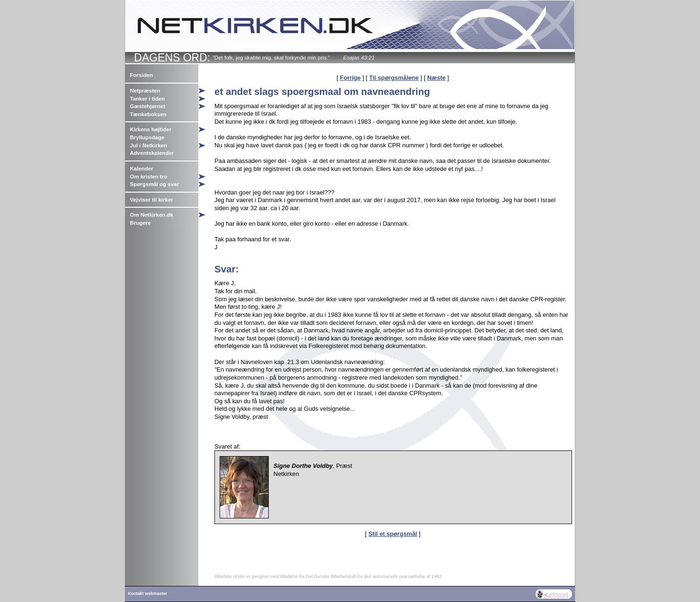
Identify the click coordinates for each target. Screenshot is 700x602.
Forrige (350, 78)
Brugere (140, 223)
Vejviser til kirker (152, 200)
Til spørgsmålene (394, 78)
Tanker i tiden (147, 99)
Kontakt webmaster (148, 594)
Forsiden (141, 75)
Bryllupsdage (147, 137)
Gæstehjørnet (148, 106)
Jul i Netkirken (149, 145)
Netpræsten (145, 91)
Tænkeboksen (148, 114)
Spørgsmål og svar (154, 184)
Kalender (141, 169)
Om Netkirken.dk (152, 215)
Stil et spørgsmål (393, 534)
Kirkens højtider (151, 129)
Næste (436, 78)
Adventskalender (152, 153)
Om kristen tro (149, 177)
